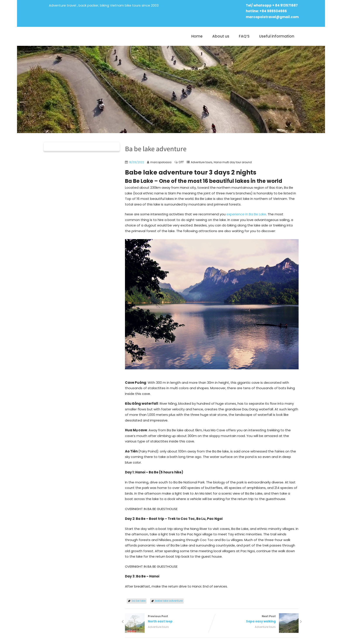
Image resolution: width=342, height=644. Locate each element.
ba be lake (139, 601)
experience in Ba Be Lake (246, 214)
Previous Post (168, 619)
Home (197, 36)
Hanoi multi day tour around (233, 162)
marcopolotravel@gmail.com (272, 17)
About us (221, 36)
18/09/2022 (136, 162)
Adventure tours (202, 162)
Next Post (255, 619)
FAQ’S (244, 36)
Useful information (277, 36)
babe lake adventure (169, 601)
